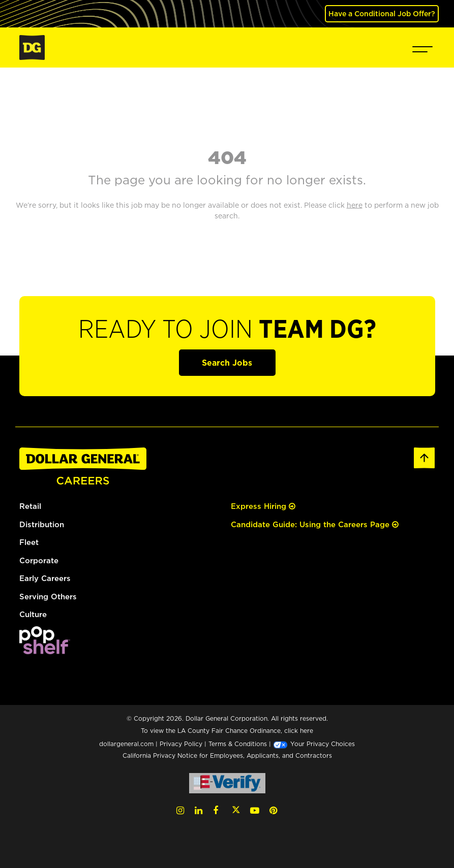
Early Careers (45, 578)
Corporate (39, 560)
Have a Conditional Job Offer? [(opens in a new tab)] (382, 13)
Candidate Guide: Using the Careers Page (315, 524)
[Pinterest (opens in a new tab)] (273, 810)
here (307, 731)
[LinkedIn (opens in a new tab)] (199, 810)
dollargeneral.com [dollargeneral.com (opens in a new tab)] (126, 744)
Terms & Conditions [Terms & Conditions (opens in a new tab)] (238, 744)
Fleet (29, 542)
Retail (30, 506)
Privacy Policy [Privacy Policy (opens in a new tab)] (181, 744)
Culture (33, 614)
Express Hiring (263, 506)
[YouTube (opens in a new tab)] (255, 810)
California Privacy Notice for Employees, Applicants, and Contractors (227, 756)
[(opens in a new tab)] (45, 639)
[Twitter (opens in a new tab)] (236, 810)
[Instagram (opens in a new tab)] (180, 810)
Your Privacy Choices (314, 744)
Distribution (42, 524)
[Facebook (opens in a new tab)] (216, 810)
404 (227, 157)
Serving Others (48, 597)
